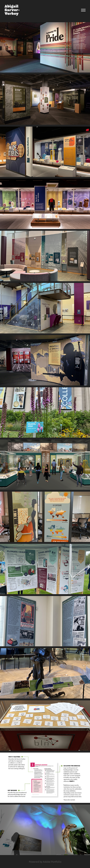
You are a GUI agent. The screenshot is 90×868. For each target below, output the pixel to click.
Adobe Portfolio (52, 862)
